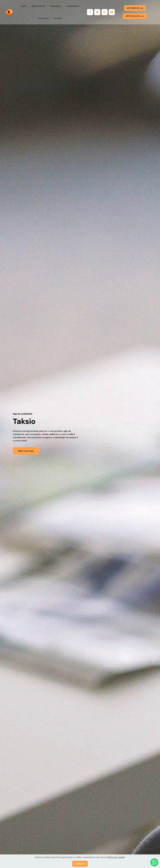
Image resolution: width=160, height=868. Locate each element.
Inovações (43, 18)
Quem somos (38, 6)
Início (24, 6)
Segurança (56, 6)
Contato (58, 18)
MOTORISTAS (135, 8)
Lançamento (73, 6)
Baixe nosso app (26, 451)
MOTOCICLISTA (135, 16)
